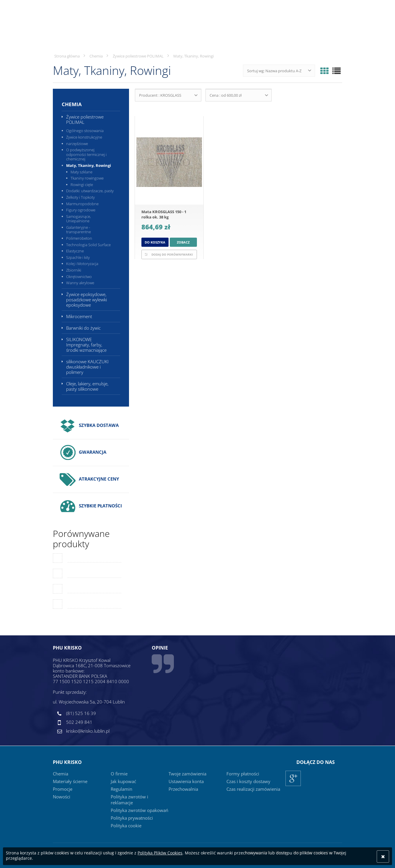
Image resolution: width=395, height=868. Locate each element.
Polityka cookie (126, 826)
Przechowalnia (183, 789)
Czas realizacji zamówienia (253, 789)
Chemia (72, 104)
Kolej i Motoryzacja (82, 264)
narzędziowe (77, 144)
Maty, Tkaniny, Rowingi (89, 165)
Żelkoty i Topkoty (80, 197)
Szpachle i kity (78, 257)
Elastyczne (75, 251)
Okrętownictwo (79, 277)
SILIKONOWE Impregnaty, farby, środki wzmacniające (86, 345)
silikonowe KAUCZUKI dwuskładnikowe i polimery (87, 367)
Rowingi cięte (82, 185)
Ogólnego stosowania (85, 131)
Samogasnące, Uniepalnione (79, 219)
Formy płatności (243, 774)
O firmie (119, 774)
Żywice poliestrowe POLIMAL (85, 119)
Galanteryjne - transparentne (79, 230)
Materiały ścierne (70, 781)
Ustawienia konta (186, 781)
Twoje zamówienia (187, 774)
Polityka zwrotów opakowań (139, 810)
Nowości (62, 797)
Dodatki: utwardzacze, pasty (90, 191)
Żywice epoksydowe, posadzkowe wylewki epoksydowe (86, 300)
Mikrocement (79, 316)
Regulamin (121, 789)
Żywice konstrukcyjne (84, 137)
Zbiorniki (74, 270)
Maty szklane (81, 172)
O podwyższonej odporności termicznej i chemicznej (86, 154)
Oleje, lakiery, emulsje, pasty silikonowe (87, 386)
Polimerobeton (79, 238)
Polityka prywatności (132, 818)
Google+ (293, 786)
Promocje (63, 789)
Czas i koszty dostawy (248, 781)
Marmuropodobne (82, 204)
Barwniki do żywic (83, 328)
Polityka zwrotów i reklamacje (129, 800)
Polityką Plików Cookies (160, 853)
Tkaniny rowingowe (87, 178)
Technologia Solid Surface (88, 245)
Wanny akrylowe (80, 283)
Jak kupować (123, 781)
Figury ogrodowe (81, 210)
